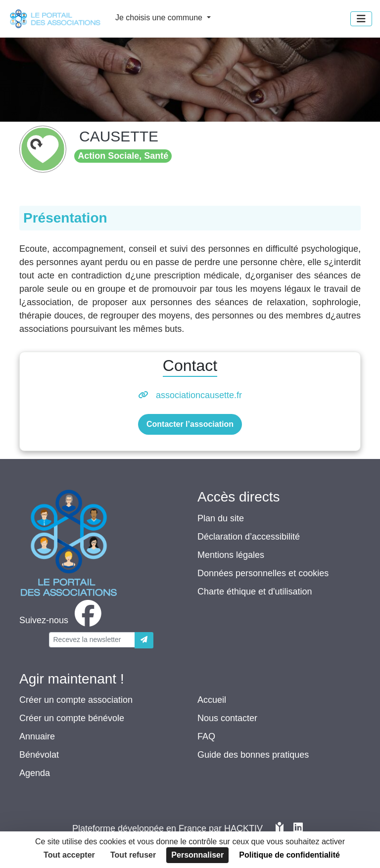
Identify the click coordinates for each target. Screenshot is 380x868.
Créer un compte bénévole (72, 718)
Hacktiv (243, 828)
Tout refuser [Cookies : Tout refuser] (133, 855)
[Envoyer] (144, 640)
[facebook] (62, 620)
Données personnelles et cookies (263, 573)
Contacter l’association (190, 424)
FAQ (206, 736)
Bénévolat (39, 755)
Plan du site (221, 518)
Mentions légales (231, 555)
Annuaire (37, 736)
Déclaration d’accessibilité (249, 537)
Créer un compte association (76, 700)
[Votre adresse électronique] (92, 640)
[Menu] (361, 19)
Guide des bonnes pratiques (253, 755)
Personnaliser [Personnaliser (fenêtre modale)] (197, 855)
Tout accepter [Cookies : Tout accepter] (69, 855)
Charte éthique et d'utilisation (255, 592)
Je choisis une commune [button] (160, 18)
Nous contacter (227, 718)
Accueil (212, 700)
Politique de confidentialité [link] (289, 855)
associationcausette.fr (199, 395)
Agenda (35, 773)
